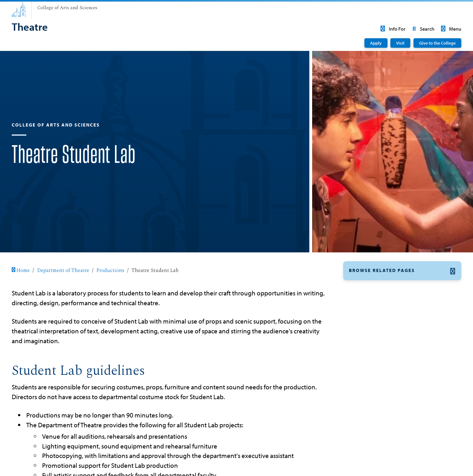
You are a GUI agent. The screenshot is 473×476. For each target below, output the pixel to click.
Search (422, 29)
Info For (392, 29)
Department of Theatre (63, 270)
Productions (110, 270)
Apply (376, 43)
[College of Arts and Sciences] (67, 8)
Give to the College (437, 43)
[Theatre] (30, 28)
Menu (450, 29)
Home (21, 270)
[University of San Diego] (19, 9)
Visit (400, 43)
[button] (402, 271)
